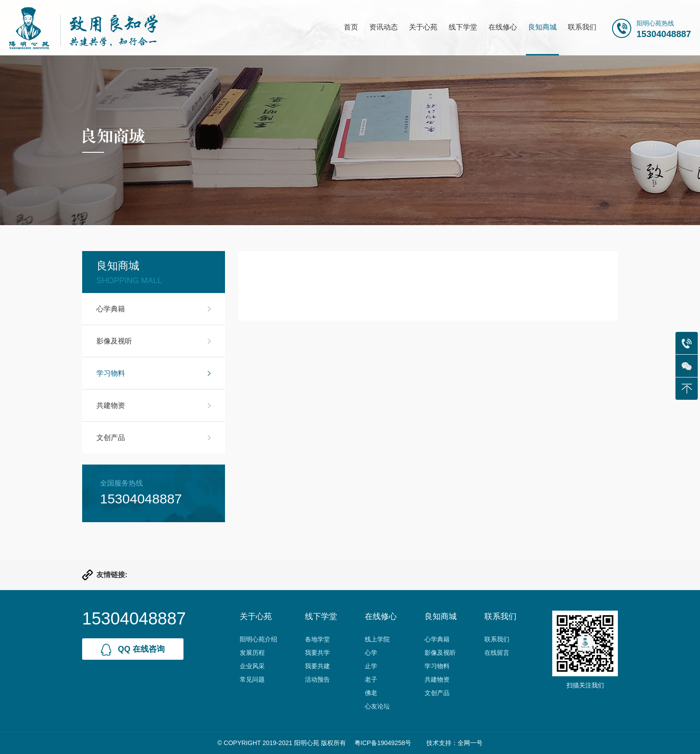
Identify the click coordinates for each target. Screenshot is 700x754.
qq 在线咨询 (133, 650)
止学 (371, 666)
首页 (351, 27)
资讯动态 (383, 27)
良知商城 (542, 27)
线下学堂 (463, 27)
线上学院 (377, 639)
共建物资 (111, 405)
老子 (371, 679)
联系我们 (582, 27)
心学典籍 (111, 309)
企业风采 (252, 666)
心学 (371, 653)
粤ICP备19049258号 (383, 743)
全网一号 (470, 743)
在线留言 (497, 653)
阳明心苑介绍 (258, 639)
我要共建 (317, 666)
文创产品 (111, 438)
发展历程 (252, 653)
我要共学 (317, 653)
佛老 (371, 693)
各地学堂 (317, 639)
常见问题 (252, 679)
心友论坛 (377, 706)
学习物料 (111, 373)
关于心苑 (423, 27)
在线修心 (503, 27)
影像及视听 (114, 341)
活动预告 (317, 679)
